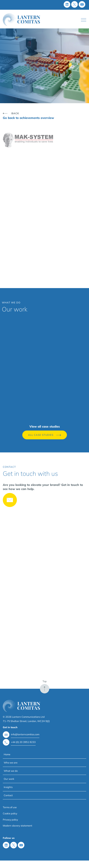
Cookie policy (10, 813)
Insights (8, 787)
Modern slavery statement (18, 826)
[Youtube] (82, 4)
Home (7, 754)
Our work (9, 779)
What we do (11, 771)
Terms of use (10, 807)
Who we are (11, 763)
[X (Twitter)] (74, 4)
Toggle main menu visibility (84, 19)
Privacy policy (10, 820)
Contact (8, 795)
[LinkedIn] (67, 4)
